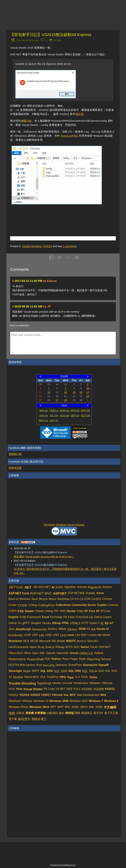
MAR (64, 410)
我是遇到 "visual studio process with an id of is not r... (44, 557)
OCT (86, 415)
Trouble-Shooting (32, 246)
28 (65, 400)
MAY (85, 410)
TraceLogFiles (69, 136)
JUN (43, 415)
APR (75, 410)
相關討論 (26, 121)
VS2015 (47, 246)
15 (74, 392)
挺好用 (79, 114)
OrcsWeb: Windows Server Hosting (64, 525)
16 (81, 392)
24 (88, 396)
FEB (54, 410)
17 (88, 392)
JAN (43, 410)
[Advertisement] (50, 216)
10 (88, 388)
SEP (75, 415)
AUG (64, 415)
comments (70, 246)
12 (49, 392)
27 (57, 400)
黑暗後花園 (15, 468)
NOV (43, 420)
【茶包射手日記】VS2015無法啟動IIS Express (51, 35)
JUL (54, 415)
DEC (54, 420)
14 (65, 392)
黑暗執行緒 (15, 454)
